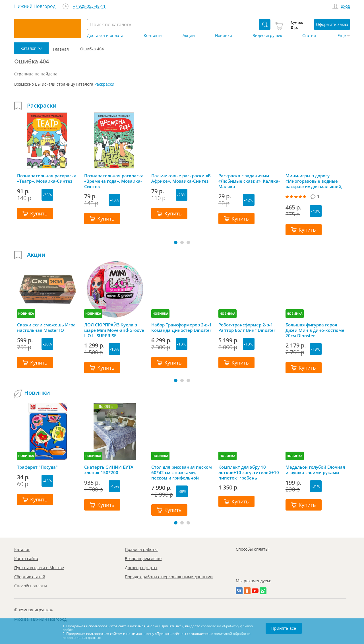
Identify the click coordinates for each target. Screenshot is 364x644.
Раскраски (104, 84)
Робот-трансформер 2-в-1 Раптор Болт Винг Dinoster (247, 328)
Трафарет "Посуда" (37, 467)
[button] (176, 242)
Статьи (309, 36)
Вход (345, 6)
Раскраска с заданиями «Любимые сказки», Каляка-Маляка (249, 181)
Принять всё (284, 628)
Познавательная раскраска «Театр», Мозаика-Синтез (47, 178)
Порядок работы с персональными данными (169, 577)
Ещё (342, 36)
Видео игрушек (267, 36)
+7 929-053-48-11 (89, 6)
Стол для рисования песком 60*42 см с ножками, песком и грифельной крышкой (182, 472)
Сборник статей (30, 577)
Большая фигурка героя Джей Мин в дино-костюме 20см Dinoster (315, 330)
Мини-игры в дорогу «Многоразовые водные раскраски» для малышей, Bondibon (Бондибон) (314, 181)
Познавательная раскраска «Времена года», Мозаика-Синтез (114, 181)
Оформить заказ (332, 24)
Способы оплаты (31, 586)
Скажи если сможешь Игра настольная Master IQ (46, 328)
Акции (189, 36)
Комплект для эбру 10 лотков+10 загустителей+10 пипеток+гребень (249, 472)
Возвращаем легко (143, 558)
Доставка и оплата (105, 36)
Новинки (224, 36)
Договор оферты (141, 568)
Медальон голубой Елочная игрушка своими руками (315, 470)
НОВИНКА (26, 313)
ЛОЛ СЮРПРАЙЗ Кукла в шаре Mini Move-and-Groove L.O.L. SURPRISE (114, 330)
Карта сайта (26, 558)
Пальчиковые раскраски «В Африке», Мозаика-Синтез (181, 178)
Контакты (153, 36)
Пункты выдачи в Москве (39, 568)
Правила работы (141, 549)
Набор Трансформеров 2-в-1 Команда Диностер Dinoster (181, 328)
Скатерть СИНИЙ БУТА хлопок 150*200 (109, 470)
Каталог (22, 549)
